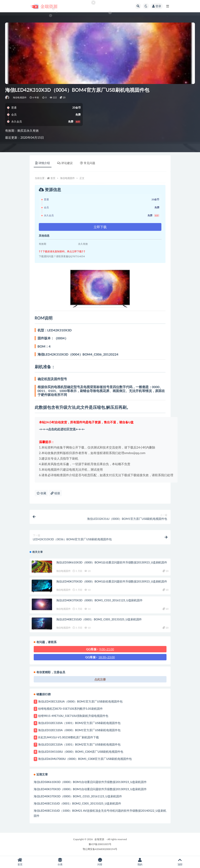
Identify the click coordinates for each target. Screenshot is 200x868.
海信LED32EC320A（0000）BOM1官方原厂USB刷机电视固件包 (79, 730)
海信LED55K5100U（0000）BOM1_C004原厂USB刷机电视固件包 (81, 752)
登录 (157, 6)
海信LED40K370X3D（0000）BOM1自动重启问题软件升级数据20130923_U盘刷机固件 (112, 581)
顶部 (180, 862)
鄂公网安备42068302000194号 (100, 849)
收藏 (41, 493)
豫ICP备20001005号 (100, 844)
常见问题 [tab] (88, 163)
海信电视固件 (20, 97)
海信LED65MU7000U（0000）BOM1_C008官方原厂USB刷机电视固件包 (85, 759)
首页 (53, 178)
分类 (60, 862)
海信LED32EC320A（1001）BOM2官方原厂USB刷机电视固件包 (79, 723)
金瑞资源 (99, 839)
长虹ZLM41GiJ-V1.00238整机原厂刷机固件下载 (69, 737)
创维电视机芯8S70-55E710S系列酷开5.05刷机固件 (70, 709)
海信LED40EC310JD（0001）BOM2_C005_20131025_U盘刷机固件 (99, 619)
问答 (100, 862)
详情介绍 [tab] (43, 163)
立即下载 (100, 227)
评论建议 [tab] (65, 163)
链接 (55, 493)
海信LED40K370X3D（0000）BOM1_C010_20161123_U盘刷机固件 (99, 600)
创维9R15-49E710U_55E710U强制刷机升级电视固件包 (73, 716)
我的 (140, 862)
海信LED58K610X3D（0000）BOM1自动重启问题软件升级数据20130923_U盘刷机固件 (112, 562)
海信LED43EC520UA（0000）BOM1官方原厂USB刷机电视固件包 (80, 701)
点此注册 (100, 679)
